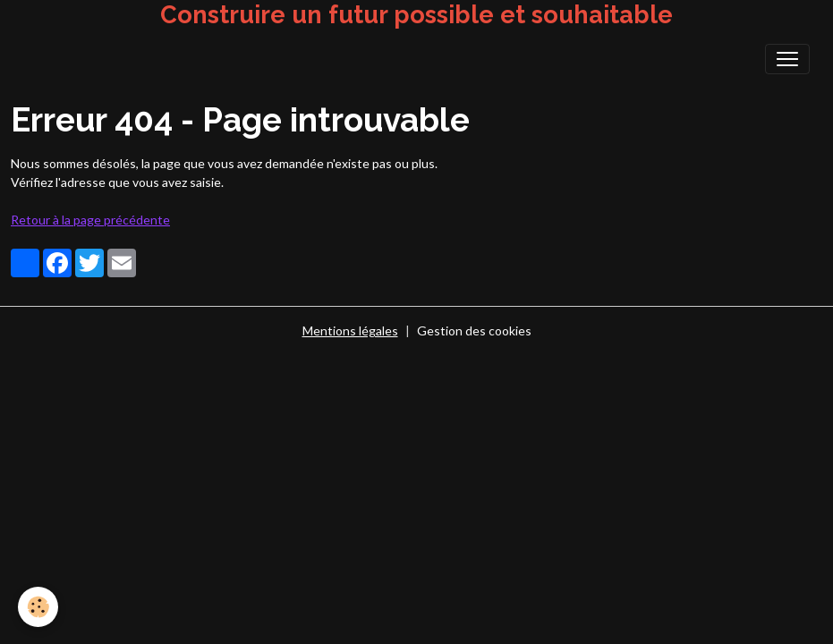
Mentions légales (350, 330)
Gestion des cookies (474, 330)
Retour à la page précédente (90, 220)
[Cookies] (38, 607)
